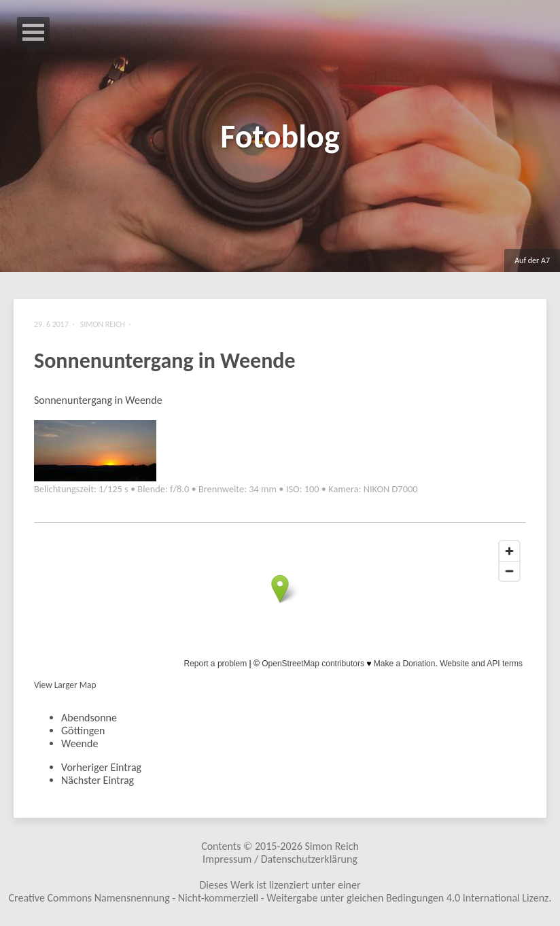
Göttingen (83, 731)
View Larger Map (65, 685)
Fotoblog (280, 136)
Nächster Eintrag (98, 780)
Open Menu (33, 32)
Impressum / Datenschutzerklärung (280, 859)
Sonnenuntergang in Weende (165, 361)
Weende (80, 743)
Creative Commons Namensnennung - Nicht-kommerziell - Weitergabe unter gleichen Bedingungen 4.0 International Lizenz (279, 898)
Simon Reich (331, 846)
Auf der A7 (532, 260)
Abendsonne (89, 718)
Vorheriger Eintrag (101, 767)
